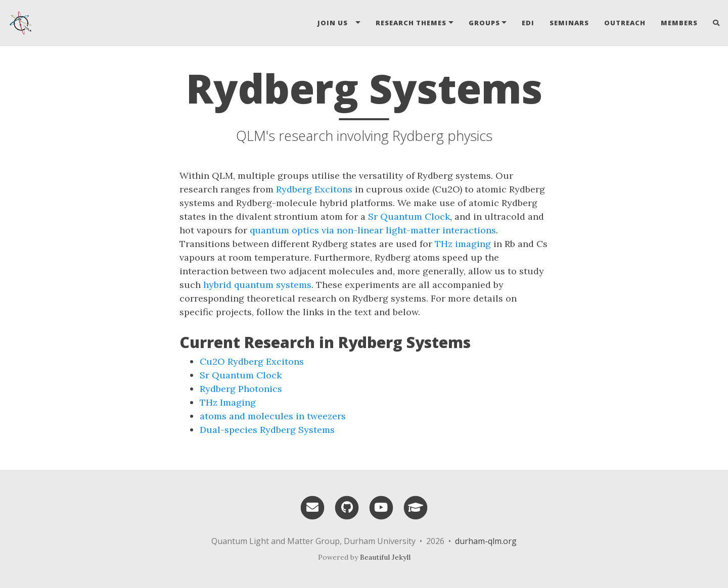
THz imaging (463, 244)
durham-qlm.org (486, 541)
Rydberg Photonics (241, 389)
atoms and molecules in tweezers (273, 416)
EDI (528, 23)
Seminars (569, 23)
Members (679, 23)
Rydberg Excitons (314, 189)
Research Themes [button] (411, 23)
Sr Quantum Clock (409, 216)
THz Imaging (228, 402)
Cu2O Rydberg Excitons (252, 361)
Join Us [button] (336, 23)
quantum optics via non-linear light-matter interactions (373, 230)
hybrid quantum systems (257, 285)
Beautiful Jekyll (385, 557)
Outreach (625, 23)
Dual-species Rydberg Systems (267, 430)
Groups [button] (484, 23)
